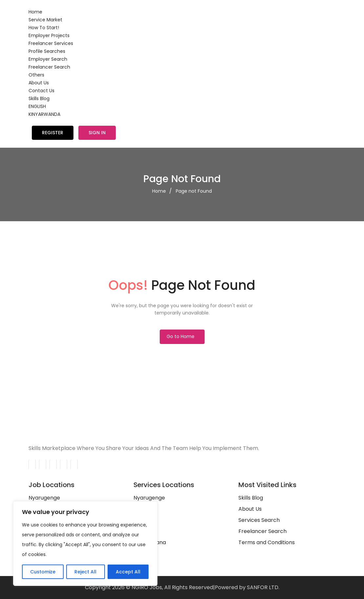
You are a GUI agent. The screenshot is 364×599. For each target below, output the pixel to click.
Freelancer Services (51, 43)
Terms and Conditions (267, 542)
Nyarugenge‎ (149, 498)
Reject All (85, 572)
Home (35, 12)
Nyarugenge (44, 498)
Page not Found (194, 191)
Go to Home (181, 336)
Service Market (45, 20)
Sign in (97, 133)
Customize (43, 572)
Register (53, 133)
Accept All (128, 572)
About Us (39, 83)
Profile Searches (47, 51)
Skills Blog (39, 98)
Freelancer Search (49, 67)
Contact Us (41, 91)
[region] (85, 544)
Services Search (259, 520)
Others (36, 75)
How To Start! (44, 28)
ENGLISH (37, 106)
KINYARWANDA (44, 114)
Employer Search (48, 59)
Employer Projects (49, 35)
